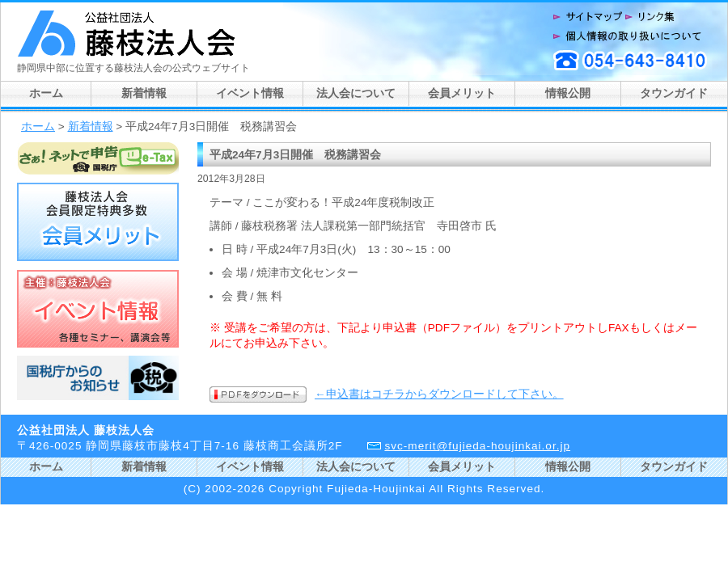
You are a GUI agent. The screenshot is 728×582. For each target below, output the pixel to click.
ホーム (46, 93)
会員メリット (462, 93)
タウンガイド (674, 93)
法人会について (356, 93)
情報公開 (568, 93)
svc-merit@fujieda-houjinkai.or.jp (477, 446)
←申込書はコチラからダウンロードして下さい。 (439, 394)
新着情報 (144, 93)
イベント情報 (250, 93)
